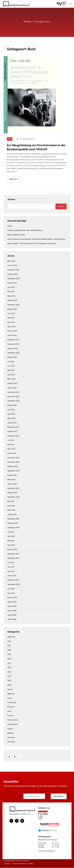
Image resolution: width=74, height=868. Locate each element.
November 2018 (13, 519)
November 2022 (13, 397)
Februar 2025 (12, 301)
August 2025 (12, 283)
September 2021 (13, 436)
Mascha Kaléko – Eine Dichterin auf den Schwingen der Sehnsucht (32, 244)
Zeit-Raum (11, 742)
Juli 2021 (11, 440)
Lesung (10, 729)
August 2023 (12, 357)
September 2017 (13, 558)
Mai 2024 (11, 318)
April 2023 (11, 375)
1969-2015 (11, 637)
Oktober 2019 (12, 493)
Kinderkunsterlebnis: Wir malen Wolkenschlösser (25, 231)
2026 (9, 685)
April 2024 (11, 322)
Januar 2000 (12, 606)
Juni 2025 (11, 287)
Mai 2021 (11, 445)
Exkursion (11, 707)
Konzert (10, 716)
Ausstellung (12, 703)
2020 (9, 659)
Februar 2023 (12, 384)
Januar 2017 (12, 576)
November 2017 (13, 554)
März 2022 (11, 419)
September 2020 (14, 471)
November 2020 (13, 462)
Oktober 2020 (13, 467)
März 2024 (12, 327)
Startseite (27, 22)
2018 (9, 650)
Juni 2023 (11, 366)
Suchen (11, 199)
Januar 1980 (12, 615)
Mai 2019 (11, 502)
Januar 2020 (12, 484)
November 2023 (13, 344)
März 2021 (11, 449)
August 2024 (12, 309)
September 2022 (14, 401)
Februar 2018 (12, 550)
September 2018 (13, 528)
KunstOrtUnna (13, 724)
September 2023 (14, 353)
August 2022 (12, 405)
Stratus (10, 226)
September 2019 (13, 497)
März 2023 (11, 379)
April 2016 (11, 593)
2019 (9, 655)
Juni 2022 (11, 410)
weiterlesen (14, 179)
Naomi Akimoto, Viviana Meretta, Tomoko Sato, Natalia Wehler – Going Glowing (36, 239)
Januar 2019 (12, 515)
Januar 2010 (12, 602)
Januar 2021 (12, 453)
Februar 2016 (12, 598)
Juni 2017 (11, 567)
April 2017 (11, 571)
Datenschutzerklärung (20, 864)
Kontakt (31, 864)
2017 (9, 646)
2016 (9, 641)
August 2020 (12, 475)
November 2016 (13, 580)
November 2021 (13, 427)
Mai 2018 (11, 541)
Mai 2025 (11, 292)
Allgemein (11, 694)
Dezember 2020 (13, 458)
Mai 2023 (11, 370)
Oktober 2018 (12, 523)
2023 (9, 672)
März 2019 (11, 510)
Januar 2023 (12, 388)
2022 (10, 139)
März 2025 (11, 296)
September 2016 (13, 585)
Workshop (11, 738)
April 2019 (11, 506)
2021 (9, 663)
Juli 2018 (11, 532)
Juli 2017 (11, 563)
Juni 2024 (11, 314)
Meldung (11, 733)
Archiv (10, 698)
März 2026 (11, 261)
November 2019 (13, 488)
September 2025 (14, 279)
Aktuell (10, 690)
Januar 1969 (12, 620)
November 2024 (13, 305)
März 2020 (12, 480)
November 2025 (13, 270)
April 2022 (11, 414)
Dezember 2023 (13, 340)
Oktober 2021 (12, 432)
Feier (9, 711)
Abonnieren (59, 796)
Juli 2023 (11, 362)
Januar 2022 (12, 423)
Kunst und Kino (13, 720)
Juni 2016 (11, 589)
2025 (9, 681)
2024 (9, 676)
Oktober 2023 (13, 349)
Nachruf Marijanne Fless (16, 235)
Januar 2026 (12, 266)
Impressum (7, 864)
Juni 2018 (11, 536)
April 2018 (11, 545)
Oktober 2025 (13, 274)
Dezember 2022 (13, 392)
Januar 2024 (12, 335)
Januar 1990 (12, 611)
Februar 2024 (12, 331)
